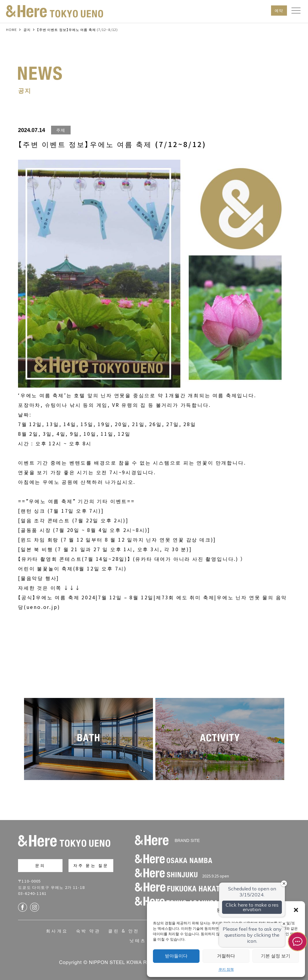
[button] (296, 910)
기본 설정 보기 (276, 956)
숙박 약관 (88, 931)
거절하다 (226, 956)
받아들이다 (176, 956)
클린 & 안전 (124, 931)
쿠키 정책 (226, 969)
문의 (40, 865)
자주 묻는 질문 (91, 865)
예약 (279, 10)
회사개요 (57, 931)
